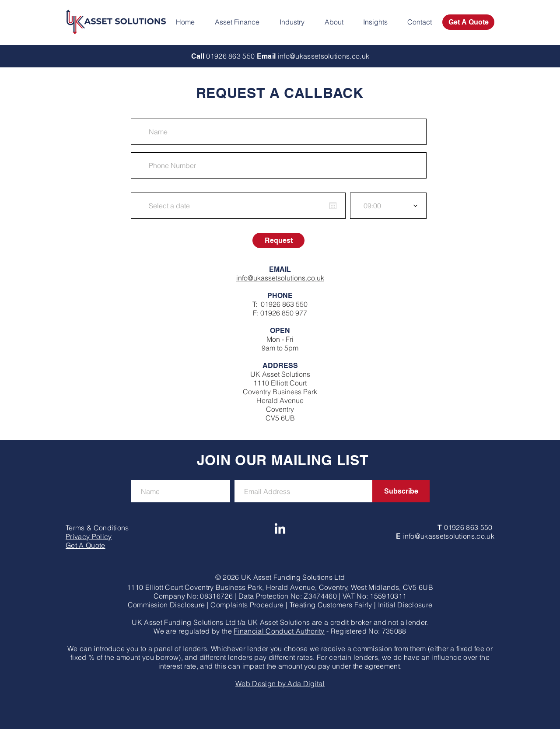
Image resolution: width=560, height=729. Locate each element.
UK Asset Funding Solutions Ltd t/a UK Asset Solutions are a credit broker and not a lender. (280, 622)
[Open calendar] (333, 206)
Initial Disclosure (405, 605)
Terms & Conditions (97, 528)
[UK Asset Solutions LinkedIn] (280, 529)
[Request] (278, 240)
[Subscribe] (401, 491)
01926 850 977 (284, 313)
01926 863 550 (284, 304)
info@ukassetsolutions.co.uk (280, 278)
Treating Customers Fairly (331, 605)
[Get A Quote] (468, 22)
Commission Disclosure (166, 605)
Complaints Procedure (247, 605)
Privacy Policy (89, 536)
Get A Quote (86, 545)
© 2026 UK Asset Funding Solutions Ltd (280, 577)
